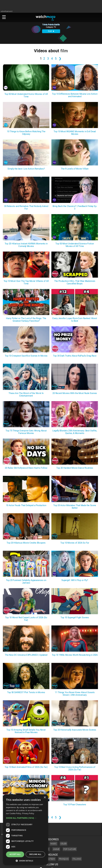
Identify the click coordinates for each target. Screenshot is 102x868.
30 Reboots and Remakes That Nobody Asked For (26, 208)
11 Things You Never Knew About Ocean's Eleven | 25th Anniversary (75, 694)
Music (54, 844)
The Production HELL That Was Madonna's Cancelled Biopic (75, 282)
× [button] (45, 798)
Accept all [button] (15, 854)
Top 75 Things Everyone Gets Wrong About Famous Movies (26, 432)
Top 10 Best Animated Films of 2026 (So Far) (26, 767)
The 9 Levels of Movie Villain (75, 169)
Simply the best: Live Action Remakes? (26, 169)
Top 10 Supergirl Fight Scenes (75, 618)
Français (64, 859)
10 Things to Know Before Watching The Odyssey (26, 133)
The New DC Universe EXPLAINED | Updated (26, 655)
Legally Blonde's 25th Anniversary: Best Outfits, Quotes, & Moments (75, 432)
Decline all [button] (35, 854)
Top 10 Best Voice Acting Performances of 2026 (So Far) (75, 768)
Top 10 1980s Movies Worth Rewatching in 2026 (75, 655)
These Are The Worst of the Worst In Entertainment (26, 395)
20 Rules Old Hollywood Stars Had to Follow (26, 468)
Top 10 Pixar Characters (75, 805)
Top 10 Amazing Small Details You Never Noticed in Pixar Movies (26, 731)
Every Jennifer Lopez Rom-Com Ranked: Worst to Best (75, 320)
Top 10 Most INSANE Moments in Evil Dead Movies (75, 133)
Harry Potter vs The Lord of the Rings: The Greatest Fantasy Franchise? (26, 320)
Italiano (77, 859)
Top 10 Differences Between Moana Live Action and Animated (75, 95)
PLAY (51, 31)
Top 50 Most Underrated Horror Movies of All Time (26, 95)
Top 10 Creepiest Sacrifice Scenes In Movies (26, 356)
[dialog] (26, 830)
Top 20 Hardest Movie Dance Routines (75, 468)
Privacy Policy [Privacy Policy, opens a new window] (28, 813)
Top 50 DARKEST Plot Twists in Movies (26, 692)
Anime (56, 849)
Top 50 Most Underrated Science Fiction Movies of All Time (75, 245)
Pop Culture (70, 849)
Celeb (64, 844)
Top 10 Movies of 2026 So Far (75, 543)
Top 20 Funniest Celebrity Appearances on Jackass (26, 582)
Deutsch (50, 859)
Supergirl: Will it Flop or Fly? (75, 580)
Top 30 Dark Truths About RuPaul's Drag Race (75, 356)
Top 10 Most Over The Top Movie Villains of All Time (26, 282)
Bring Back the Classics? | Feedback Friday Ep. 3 (75, 208)
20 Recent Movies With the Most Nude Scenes (75, 393)
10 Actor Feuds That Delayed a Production (26, 505)
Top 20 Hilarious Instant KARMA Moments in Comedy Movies (26, 245)
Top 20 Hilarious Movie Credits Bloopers (26, 543)
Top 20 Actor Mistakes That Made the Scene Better (75, 507)
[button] (26, 818)
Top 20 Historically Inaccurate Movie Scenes (75, 730)
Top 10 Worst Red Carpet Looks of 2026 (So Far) (26, 619)
